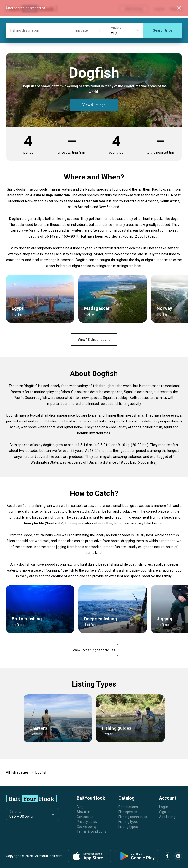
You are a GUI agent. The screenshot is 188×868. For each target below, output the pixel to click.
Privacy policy (87, 822)
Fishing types (129, 822)
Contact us (85, 817)
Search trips (163, 30)
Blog (80, 807)
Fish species (128, 812)
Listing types (128, 827)
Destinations (128, 807)
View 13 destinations (94, 340)
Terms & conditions (91, 831)
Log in (164, 807)
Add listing (167, 817)
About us (84, 812)
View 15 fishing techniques (94, 650)
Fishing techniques (133, 817)
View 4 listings (94, 105)
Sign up (165, 812)
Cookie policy (87, 827)
